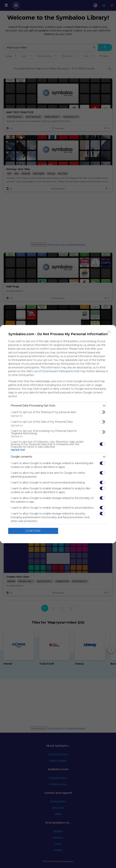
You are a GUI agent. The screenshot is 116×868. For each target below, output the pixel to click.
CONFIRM (33, 531)
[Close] (109, 332)
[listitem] (58, 406)
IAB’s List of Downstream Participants (50, 371)
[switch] (102, 412)
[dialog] (58, 434)
